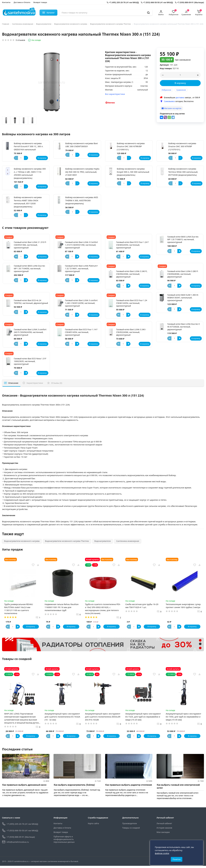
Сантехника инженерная (23, 24)
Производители (130, 826)
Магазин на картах (172, 108)
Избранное (166, 90)
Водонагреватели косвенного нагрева (71, 24)
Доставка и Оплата (22, 2)
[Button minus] (16, 257)
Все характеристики (115, 94)
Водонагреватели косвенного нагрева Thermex (110, 24)
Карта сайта (93, 826)
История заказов (164, 830)
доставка (180, 97)
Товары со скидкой (131, 830)
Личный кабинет (164, 826)
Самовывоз (169, 101)
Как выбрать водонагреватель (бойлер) (74, 787)
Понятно (177, 858)
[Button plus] (26, 257)
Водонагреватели (44, 24)
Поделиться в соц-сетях (172, 114)
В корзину (180, 83)
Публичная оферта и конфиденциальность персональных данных (64, 842)
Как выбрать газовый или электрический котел (178, 789)
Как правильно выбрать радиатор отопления (129, 787)
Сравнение (181, 90)
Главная (6, 24)
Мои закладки (163, 834)
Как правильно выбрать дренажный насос (24, 787)
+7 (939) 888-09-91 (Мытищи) (190, 2)
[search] (148, 13)
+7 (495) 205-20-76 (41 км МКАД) (123, 2)
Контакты (6, 2)
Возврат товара (40, 2)
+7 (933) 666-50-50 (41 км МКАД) (157, 2)
